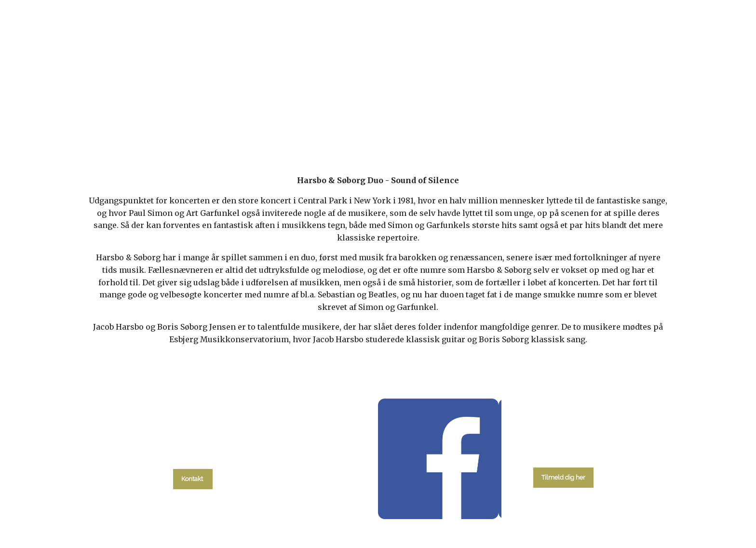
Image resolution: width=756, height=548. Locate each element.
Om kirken (494, 127)
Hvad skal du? (217, 127)
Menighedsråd (429, 127)
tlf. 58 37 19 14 (193, 457)
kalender (287, 127)
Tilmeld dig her (563, 477)
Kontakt (549, 127)
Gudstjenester (354, 127)
